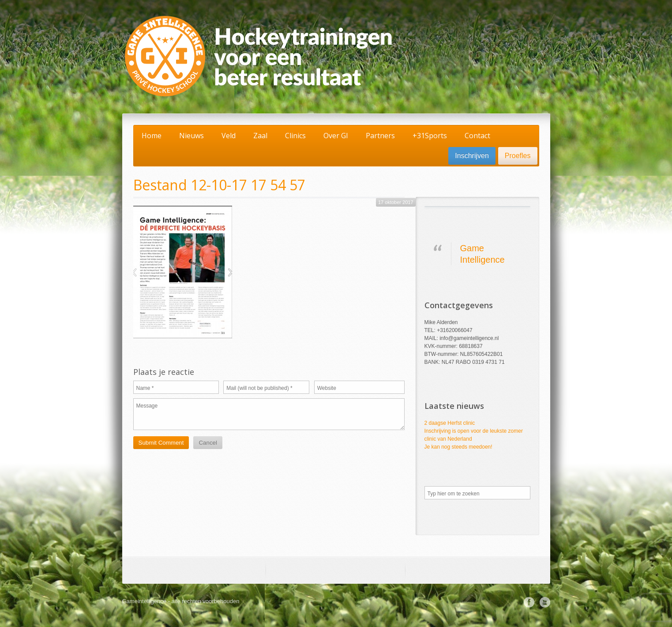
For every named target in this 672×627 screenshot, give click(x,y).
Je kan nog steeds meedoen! (458, 447)
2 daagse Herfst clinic (450, 423)
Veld (229, 136)
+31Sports (430, 136)
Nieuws (191, 136)
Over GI (336, 136)
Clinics (295, 136)
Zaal (260, 136)
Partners (380, 136)
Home (152, 136)
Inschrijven (472, 156)
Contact (477, 136)
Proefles (518, 156)
